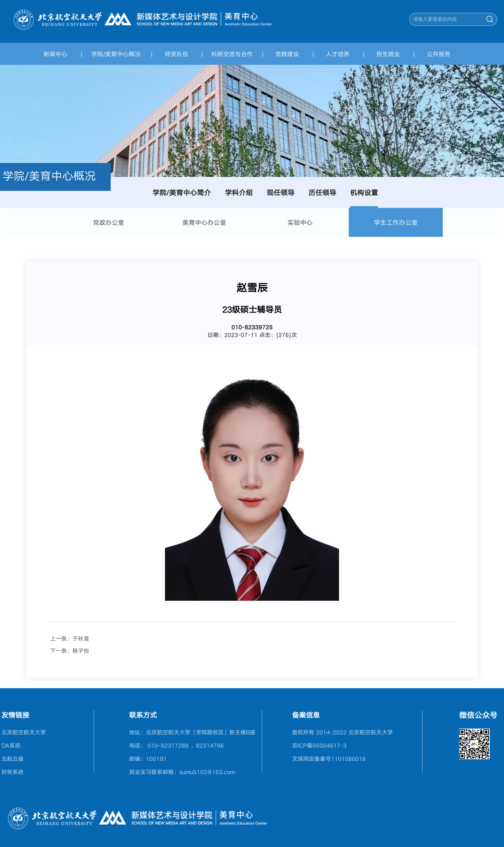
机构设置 (364, 192)
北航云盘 (13, 759)
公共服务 (439, 54)
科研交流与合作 (232, 54)
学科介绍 (239, 192)
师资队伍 (176, 54)
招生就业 (388, 54)
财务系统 (13, 772)
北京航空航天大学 (24, 732)
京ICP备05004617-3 (319, 745)
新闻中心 (55, 54)
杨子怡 (81, 651)
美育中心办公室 (204, 222)
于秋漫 (81, 638)
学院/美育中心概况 (116, 54)
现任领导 (281, 192)
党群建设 (287, 54)
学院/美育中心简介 (182, 192)
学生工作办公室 (396, 222)
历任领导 (322, 192)
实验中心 (300, 222)
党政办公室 (109, 222)
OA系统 (11, 745)
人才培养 (338, 54)
